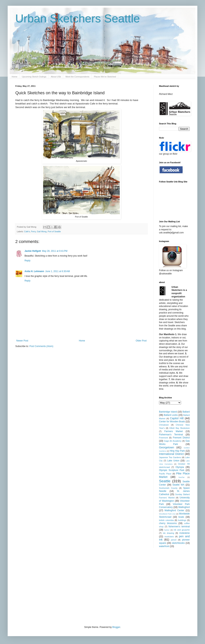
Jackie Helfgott (33, 251)
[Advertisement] (81, 586)
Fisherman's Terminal (171, 435)
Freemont (163, 438)
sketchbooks (178, 543)
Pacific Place (165, 474)
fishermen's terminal (179, 527)
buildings (182, 520)
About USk (56, 77)
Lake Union (173, 461)
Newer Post (22, 341)
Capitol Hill (177, 418)
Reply (27, 261)
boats (181, 517)
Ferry (33, 231)
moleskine (184, 533)
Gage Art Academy (173, 441)
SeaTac (182, 477)
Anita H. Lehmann (34, 271)
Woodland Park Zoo (167, 514)
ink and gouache (182, 530)
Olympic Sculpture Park (172, 470)
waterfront (164, 546)
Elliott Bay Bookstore (180, 428)
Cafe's (27, 231)
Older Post (141, 341)
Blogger (116, 627)
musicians (169, 537)
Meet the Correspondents (77, 77)
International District (171, 454)
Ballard (186, 412)
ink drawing (169, 533)
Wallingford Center (174, 510)
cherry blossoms (168, 523)
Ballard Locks (171, 415)
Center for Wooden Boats (172, 422)
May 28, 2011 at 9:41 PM (55, 251)
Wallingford (184, 507)
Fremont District (181, 438)
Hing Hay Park (177, 451)
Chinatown (164, 425)
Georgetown (166, 447)
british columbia (166, 520)
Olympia (180, 467)
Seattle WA (178, 485)
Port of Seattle (54, 231)
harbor (167, 530)
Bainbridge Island (168, 412)
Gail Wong (42, 231)
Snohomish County (168, 488)
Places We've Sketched (105, 77)
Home (14, 77)
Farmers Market (174, 431)
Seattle (165, 481)
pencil (174, 540)
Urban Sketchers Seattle (78, 18)
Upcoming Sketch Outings (34, 77)
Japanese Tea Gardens (170, 457)
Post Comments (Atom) (41, 346)
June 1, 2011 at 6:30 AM (57, 271)
